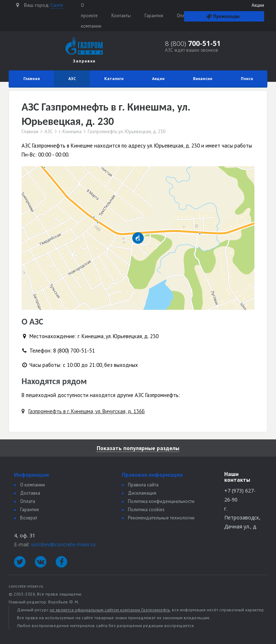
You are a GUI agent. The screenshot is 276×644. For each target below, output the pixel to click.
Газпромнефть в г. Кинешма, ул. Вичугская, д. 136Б (87, 411)
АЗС (72, 78)
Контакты (121, 16)
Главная (32, 78)
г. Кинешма (70, 132)
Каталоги (114, 78)
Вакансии (203, 78)
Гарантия (154, 16)
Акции (258, 5)
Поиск (247, 78)
